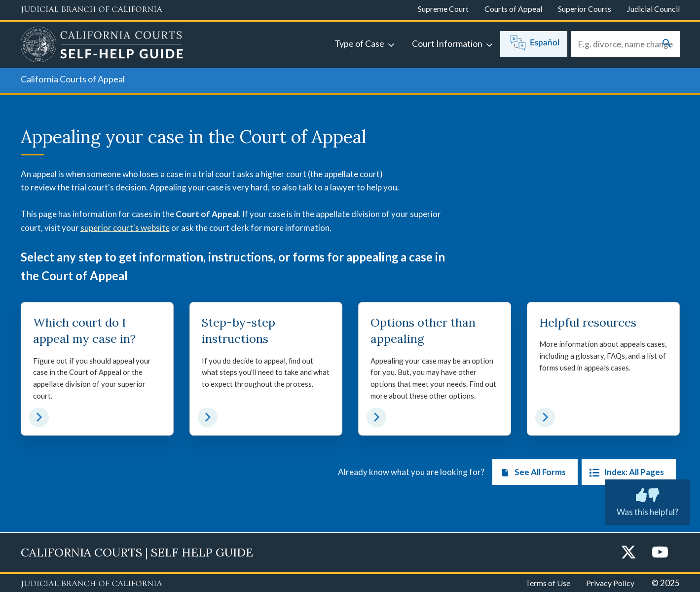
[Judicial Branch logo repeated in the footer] (92, 584)
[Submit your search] (667, 44)
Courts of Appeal (513, 9)
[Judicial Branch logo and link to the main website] (92, 10)
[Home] (102, 46)
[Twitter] (628, 553)
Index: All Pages (625, 473)
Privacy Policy (610, 583)
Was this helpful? (647, 500)
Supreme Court (443, 9)
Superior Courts (585, 9)
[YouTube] (660, 553)
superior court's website (125, 228)
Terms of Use (548, 583)
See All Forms (531, 473)
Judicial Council (653, 9)
